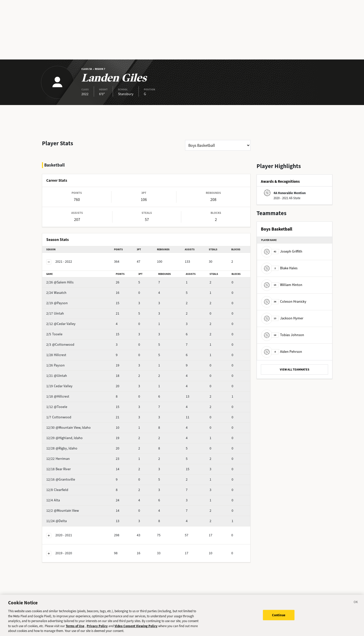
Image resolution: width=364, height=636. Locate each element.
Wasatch (65, 279)
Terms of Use (75, 631)
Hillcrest (65, 342)
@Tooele (66, 393)
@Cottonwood (70, 331)
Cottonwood (69, 404)
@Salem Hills (69, 269)
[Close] (356, 608)
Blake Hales (279, 268)
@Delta (64, 508)
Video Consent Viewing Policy (136, 631)
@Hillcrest (67, 383)
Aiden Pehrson (282, 352)
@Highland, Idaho (72, 425)
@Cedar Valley (70, 310)
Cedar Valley (68, 373)
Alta (62, 487)
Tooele (64, 321)
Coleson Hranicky (284, 302)
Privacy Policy (97, 631)
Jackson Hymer (282, 318)
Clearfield (66, 476)
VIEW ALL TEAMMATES (295, 370)
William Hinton (282, 285)
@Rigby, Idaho (70, 435)
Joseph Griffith (282, 251)
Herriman (66, 445)
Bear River (66, 456)
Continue (279, 620)
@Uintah (65, 362)
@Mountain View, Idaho (76, 414)
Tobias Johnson (283, 335)
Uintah (64, 300)
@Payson (66, 290)
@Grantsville (69, 466)
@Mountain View (71, 497)
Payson (64, 352)
